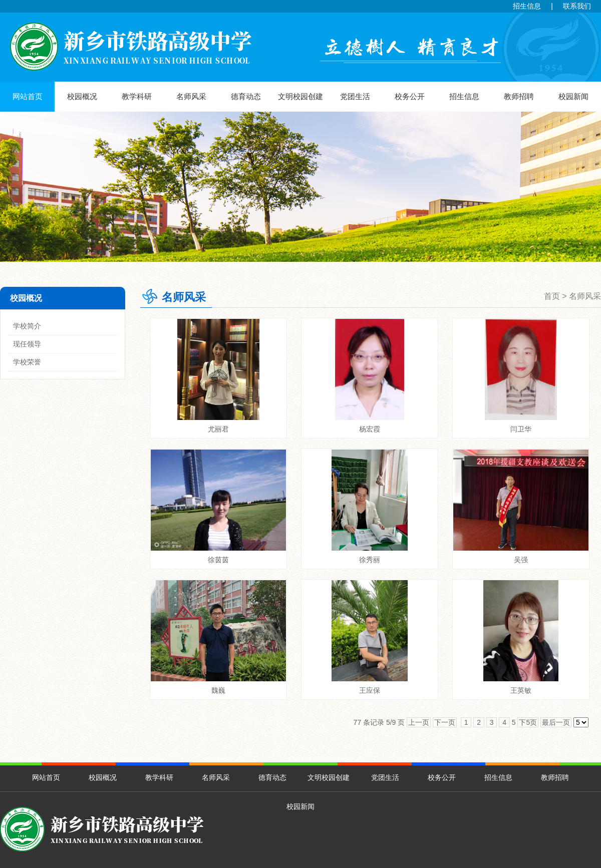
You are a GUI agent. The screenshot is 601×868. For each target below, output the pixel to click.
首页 (552, 296)
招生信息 (527, 6)
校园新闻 (573, 96)
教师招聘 (519, 96)
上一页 (419, 722)
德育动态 (246, 96)
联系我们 (577, 6)
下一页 (445, 722)
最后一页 (556, 722)
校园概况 (82, 96)
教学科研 (137, 96)
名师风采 (191, 96)
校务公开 (410, 96)
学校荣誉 (27, 362)
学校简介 (27, 326)
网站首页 (28, 96)
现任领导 (27, 344)
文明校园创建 (300, 96)
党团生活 (355, 96)
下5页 (528, 722)
